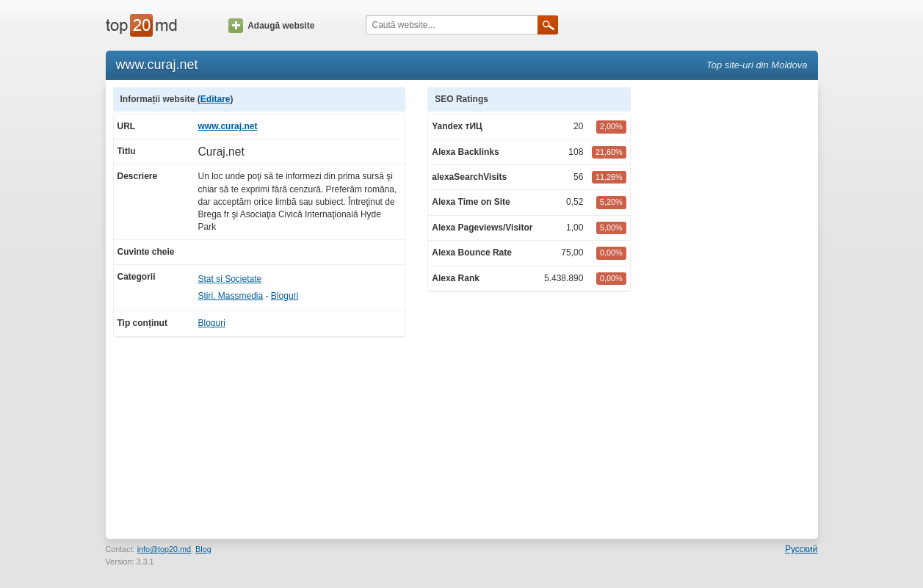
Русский (801, 549)
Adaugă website (271, 26)
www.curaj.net (228, 126)
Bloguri (285, 296)
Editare (216, 99)
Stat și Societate (230, 279)
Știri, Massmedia (231, 296)
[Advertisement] (731, 308)
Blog (203, 549)
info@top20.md (164, 549)
